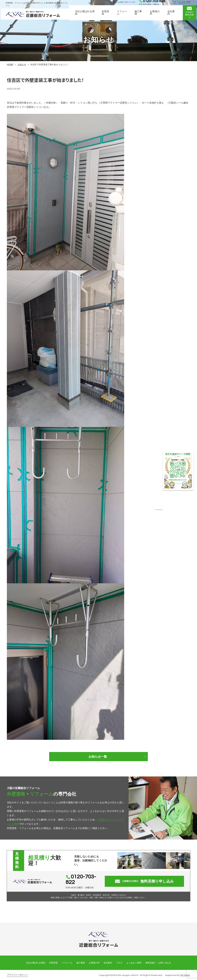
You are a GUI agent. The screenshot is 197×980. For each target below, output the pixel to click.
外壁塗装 (106, 15)
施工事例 (139, 15)
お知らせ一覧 (98, 757)
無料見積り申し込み (148, 879)
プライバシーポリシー (18, 971)
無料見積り (190, 15)
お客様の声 (155, 15)
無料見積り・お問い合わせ (158, 959)
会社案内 (172, 15)
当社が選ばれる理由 (84, 15)
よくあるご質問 (185, 4)
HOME (10, 64)
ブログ (174, 4)
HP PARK (185, 972)
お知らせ (22, 64)
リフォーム (122, 15)
